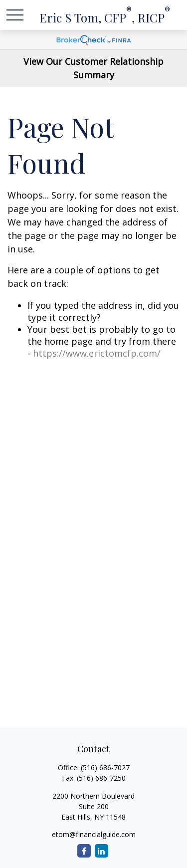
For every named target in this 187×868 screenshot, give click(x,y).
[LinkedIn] (101, 851)
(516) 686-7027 (105, 767)
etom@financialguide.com (94, 834)
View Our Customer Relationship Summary (93, 68)
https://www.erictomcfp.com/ (97, 353)
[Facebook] (84, 851)
